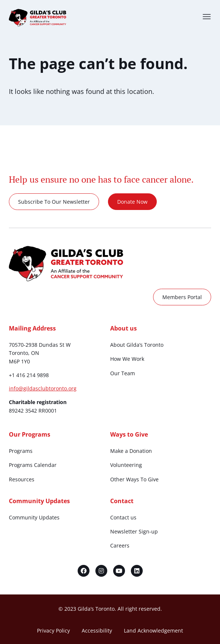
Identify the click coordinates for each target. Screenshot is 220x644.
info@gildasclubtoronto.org (43, 388)
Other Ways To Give (134, 479)
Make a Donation (131, 451)
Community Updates (34, 517)
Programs (21, 451)
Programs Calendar (33, 465)
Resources (22, 479)
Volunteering (126, 465)
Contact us (123, 517)
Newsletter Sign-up (134, 531)
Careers (120, 545)
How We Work (127, 359)
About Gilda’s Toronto (137, 345)
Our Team (123, 373)
